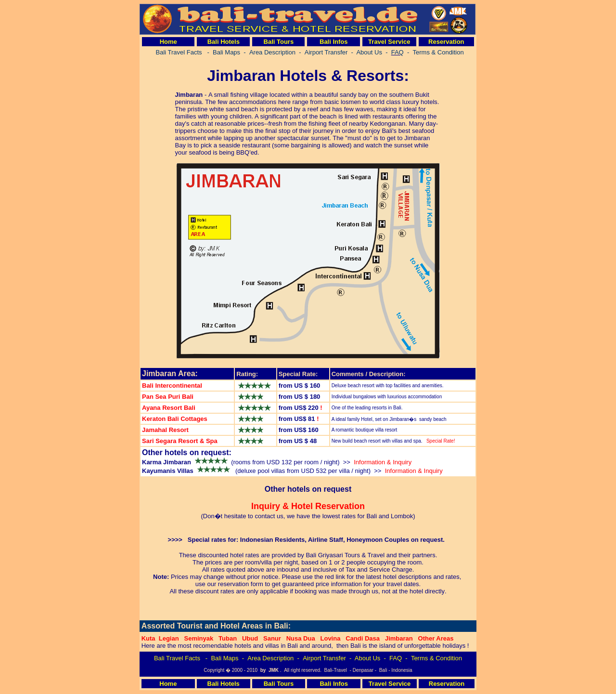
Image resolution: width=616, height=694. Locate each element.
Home (168, 42)
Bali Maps (225, 658)
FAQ (396, 658)
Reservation (446, 42)
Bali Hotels (224, 42)
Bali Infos (334, 42)
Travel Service (389, 42)
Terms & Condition (436, 658)
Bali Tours (279, 42)
